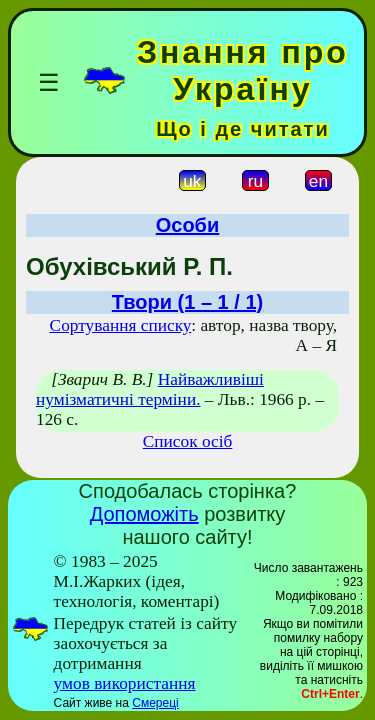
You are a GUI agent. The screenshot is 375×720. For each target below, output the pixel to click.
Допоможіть (144, 514)
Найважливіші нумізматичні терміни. (150, 389)
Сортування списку (121, 325)
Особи (188, 225)
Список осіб (188, 441)
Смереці (155, 703)
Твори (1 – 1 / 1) (187, 302)
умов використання (125, 683)
